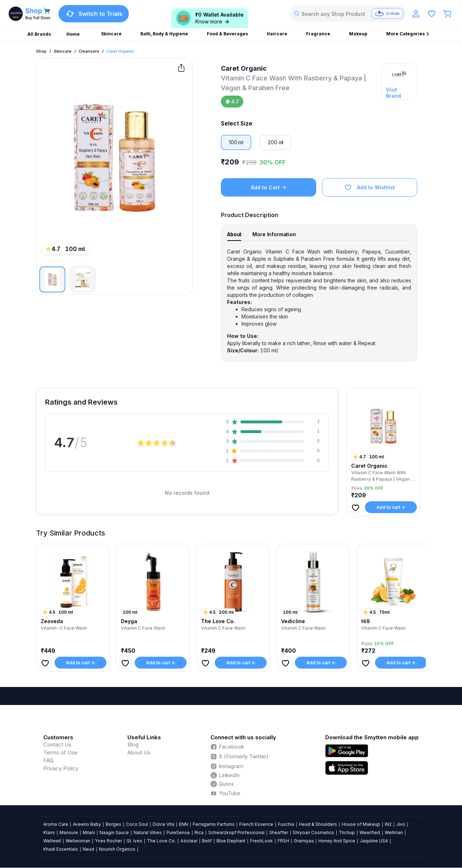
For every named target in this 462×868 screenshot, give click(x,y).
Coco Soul (137, 824)
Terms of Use (60, 752)
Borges (114, 824)
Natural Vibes (148, 832)
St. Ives (134, 841)
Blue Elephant (231, 841)
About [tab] (234, 234)
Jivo (401, 824)
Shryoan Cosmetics (313, 832)
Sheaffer (279, 832)
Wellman (394, 832)
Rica (199, 832)
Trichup (347, 832)
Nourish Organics (117, 849)
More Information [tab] (274, 234)
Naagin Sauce (114, 832)
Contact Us (57, 744)
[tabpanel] (319, 301)
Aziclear (189, 841)
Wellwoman (78, 841)
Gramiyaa (304, 841)
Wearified (370, 832)
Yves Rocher (108, 841)
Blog (133, 744)
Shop (41, 51)
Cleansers (89, 51)
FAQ (48, 760)
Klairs (49, 832)
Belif (207, 841)
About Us (139, 752)
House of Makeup (361, 824)
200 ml (276, 142)
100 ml (236, 142)
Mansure (69, 832)
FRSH (283, 841)
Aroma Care (56, 824)
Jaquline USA (374, 841)
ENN (184, 824)
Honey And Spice (337, 841)
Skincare (63, 51)
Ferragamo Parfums (214, 824)
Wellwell (52, 841)
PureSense (178, 832)
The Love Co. (161, 841)
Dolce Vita (164, 824)
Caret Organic (120, 51)
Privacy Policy (61, 768)
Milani (89, 832)
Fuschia (286, 824)
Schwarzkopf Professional (236, 832)
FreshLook (261, 841)
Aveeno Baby (87, 824)
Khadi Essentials (61, 849)
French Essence (256, 824)
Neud (88, 849)
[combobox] (348, 14)
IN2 (388, 824)
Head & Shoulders (318, 824)
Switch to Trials (94, 14)
